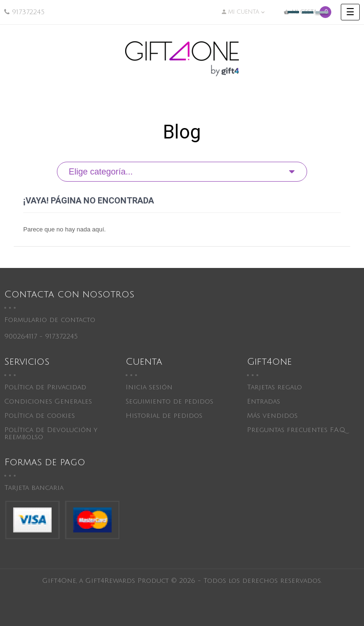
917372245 (28, 12)
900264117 (21, 336)
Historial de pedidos (164, 416)
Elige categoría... (101, 172)
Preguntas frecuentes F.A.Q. (296, 430)
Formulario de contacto (50, 320)
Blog (182, 132)
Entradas (264, 401)
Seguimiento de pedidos (169, 401)
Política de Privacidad (45, 387)
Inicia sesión (149, 387)
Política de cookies (40, 416)
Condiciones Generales (48, 401)
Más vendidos (272, 416)
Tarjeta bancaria (34, 488)
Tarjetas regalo (274, 387)
